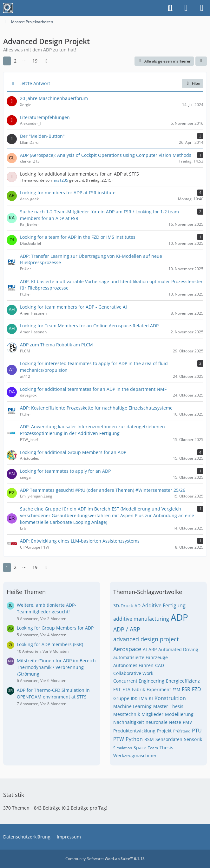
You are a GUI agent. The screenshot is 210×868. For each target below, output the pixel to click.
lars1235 (60, 180)
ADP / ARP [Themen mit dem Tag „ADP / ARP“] (127, 629)
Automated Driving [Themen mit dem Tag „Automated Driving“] (178, 649)
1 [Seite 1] (7, 61)
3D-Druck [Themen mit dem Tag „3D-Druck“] (123, 606)
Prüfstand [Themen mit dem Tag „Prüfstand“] (182, 731)
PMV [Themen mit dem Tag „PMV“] (187, 722)
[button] (201, 61)
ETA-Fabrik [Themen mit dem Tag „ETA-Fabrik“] (134, 689)
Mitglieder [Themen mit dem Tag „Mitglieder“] (152, 714)
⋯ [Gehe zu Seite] (24, 61)
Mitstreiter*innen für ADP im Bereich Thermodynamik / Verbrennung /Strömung (56, 667)
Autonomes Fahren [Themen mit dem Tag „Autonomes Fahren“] (133, 665)
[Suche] (170, 8)
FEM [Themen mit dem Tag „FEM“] (176, 690)
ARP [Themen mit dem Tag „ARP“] (153, 649)
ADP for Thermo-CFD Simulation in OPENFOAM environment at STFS (53, 693)
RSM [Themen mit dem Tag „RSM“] (149, 739)
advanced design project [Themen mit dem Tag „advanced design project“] (146, 639)
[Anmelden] (186, 8)
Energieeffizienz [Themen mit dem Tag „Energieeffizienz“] (183, 681)
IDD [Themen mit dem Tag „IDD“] (134, 699)
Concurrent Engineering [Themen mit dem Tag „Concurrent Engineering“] (139, 681)
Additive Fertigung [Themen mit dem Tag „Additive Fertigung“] (164, 605)
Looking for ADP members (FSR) (50, 644)
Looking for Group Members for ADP (55, 628)
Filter (193, 83)
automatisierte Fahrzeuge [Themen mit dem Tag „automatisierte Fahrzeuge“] (141, 657)
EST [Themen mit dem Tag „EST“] (117, 689)
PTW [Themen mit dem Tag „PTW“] (119, 739)
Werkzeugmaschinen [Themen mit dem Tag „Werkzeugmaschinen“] (135, 755)
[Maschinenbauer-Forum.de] (8, 8)
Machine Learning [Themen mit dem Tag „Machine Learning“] (132, 706)
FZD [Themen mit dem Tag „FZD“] (197, 689)
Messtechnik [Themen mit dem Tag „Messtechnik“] (127, 714)
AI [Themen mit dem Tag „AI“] (145, 649)
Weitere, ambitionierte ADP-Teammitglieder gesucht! (46, 608)
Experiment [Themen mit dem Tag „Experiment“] (159, 689)
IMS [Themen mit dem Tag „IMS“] (143, 698)
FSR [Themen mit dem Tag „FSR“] (186, 689)
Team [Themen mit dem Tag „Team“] (153, 748)
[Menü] (202, 8)
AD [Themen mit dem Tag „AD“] (138, 606)
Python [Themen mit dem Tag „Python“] (134, 739)
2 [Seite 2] (15, 61)
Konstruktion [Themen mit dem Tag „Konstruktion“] (170, 698)
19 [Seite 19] (35, 61)
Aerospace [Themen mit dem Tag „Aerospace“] (127, 649)
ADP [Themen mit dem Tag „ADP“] (179, 617)
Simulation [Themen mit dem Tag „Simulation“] (123, 748)
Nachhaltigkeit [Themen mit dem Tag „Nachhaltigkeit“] (129, 722)
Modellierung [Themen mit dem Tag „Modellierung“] (179, 714)
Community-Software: (105, 859)
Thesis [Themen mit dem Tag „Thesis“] (166, 748)
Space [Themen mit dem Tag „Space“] (140, 748)
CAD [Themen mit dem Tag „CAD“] (160, 665)
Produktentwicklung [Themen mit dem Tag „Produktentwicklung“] (134, 731)
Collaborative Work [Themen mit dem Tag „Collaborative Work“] (133, 673)
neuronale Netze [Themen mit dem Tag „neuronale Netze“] (163, 722)
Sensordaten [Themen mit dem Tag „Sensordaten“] (169, 739)
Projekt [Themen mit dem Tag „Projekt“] (164, 731)
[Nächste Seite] (46, 61)
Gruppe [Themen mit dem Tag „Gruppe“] (121, 698)
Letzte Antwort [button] (35, 83)
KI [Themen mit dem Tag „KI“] (151, 698)
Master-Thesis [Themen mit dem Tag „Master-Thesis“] (168, 706)
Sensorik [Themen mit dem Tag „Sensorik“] (193, 739)
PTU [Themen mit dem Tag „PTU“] (197, 731)
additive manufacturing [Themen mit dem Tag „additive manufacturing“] (141, 619)
